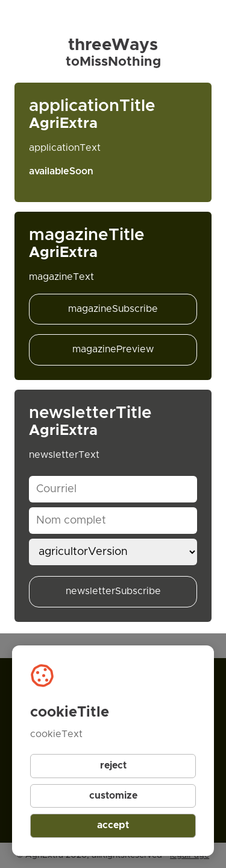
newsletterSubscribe (113, 591)
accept (113, 825)
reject (113, 765)
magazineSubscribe (113, 309)
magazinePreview (113, 349)
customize (113, 796)
